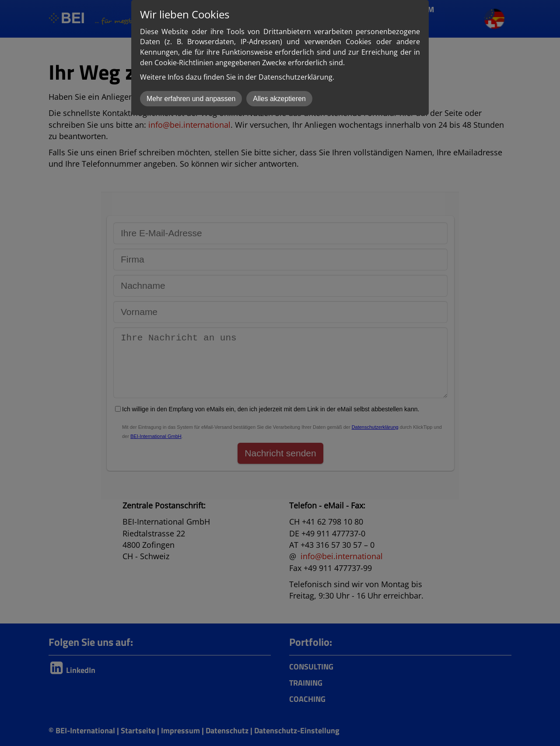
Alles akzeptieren (279, 99)
